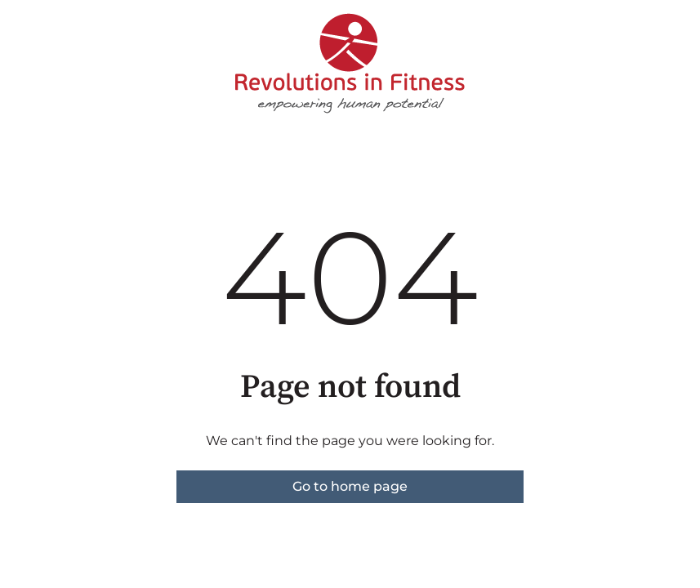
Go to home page (350, 486)
